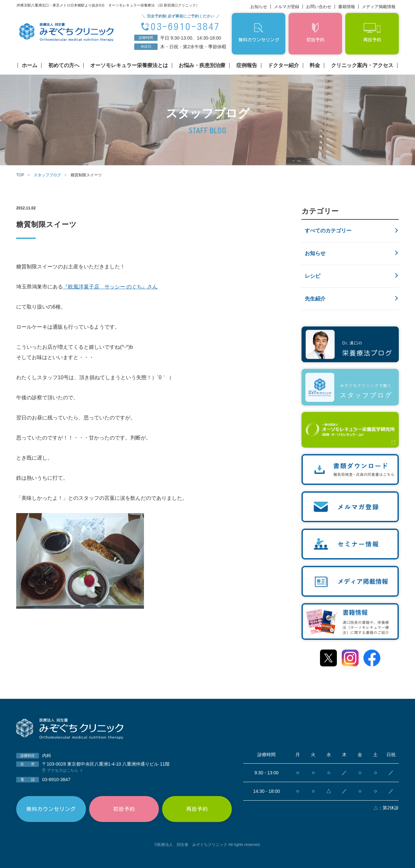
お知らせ (259, 7)
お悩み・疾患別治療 (202, 65)
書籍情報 (347, 7)
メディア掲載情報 (379, 7)
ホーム (30, 65)
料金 (315, 65)
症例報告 (247, 65)
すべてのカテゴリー (328, 231)
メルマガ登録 (287, 7)
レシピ (313, 276)
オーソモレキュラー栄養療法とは (129, 65)
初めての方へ (64, 65)
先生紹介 (315, 299)
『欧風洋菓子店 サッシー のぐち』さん (110, 287)
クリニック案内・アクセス (362, 65)
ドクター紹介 (283, 65)
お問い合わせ (319, 7)
